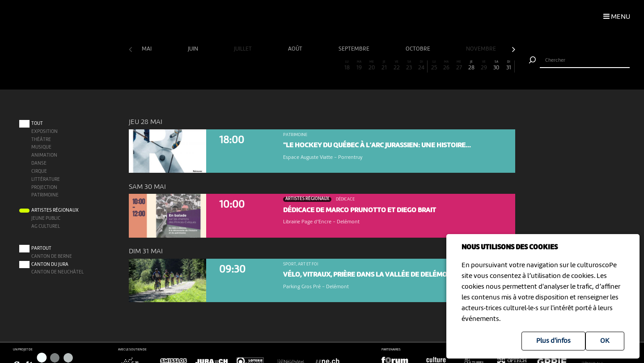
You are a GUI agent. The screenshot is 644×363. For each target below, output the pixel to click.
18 (347, 66)
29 (484, 66)
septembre (355, 49)
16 (322, 66)
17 (335, 66)
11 (260, 66)
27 (459, 66)
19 (359, 66)
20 (372, 66)
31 (509, 66)
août (296, 49)
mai (147, 49)
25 (434, 66)
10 (247, 66)
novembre (482, 49)
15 (309, 66)
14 (297, 66)
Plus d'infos (553, 341)
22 (397, 66)
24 (422, 66)
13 (284, 66)
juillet (244, 49)
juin (194, 49)
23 (409, 66)
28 (471, 66)
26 (446, 66)
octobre (419, 49)
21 (384, 66)
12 (272, 66)
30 (496, 66)
